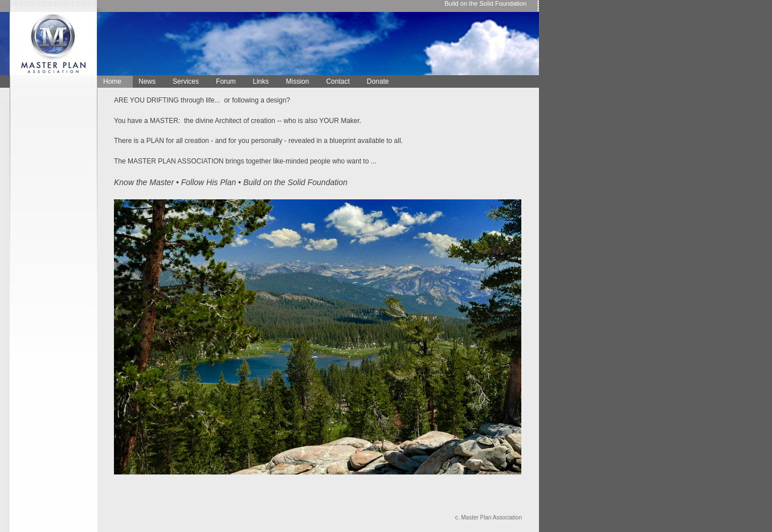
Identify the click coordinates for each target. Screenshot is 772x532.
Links (261, 81)
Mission (298, 81)
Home (112, 81)
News (147, 81)
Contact (338, 81)
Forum (226, 81)
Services (186, 81)
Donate (378, 81)
